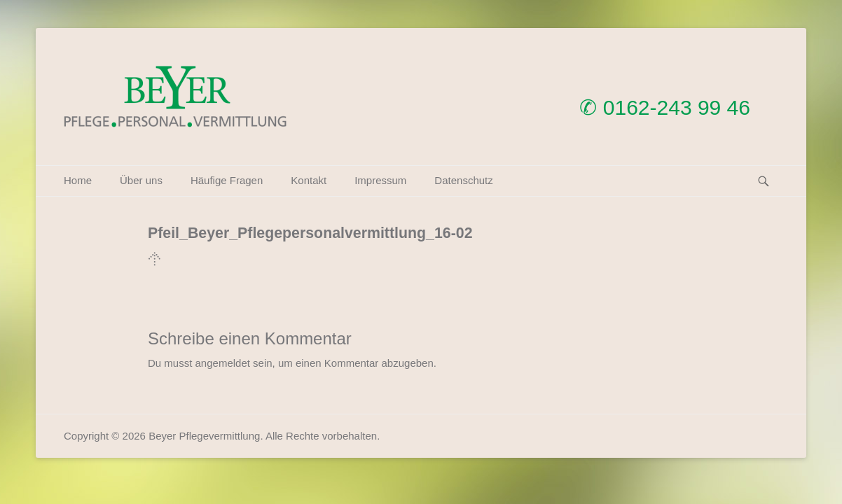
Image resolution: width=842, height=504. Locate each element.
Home (78, 180)
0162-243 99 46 (677, 107)
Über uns (141, 180)
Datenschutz (463, 180)
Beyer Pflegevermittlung (204, 436)
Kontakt (309, 180)
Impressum (380, 180)
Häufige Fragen (227, 180)
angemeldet (223, 363)
